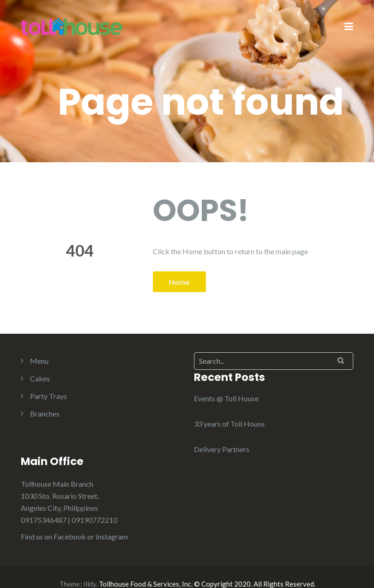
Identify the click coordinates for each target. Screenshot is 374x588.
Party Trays (48, 396)
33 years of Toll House (229, 424)
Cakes (40, 378)
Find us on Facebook (53, 536)
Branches (45, 413)
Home (179, 282)
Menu (39, 361)
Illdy (90, 584)
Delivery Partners (222, 449)
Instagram (112, 536)
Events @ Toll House (226, 398)
